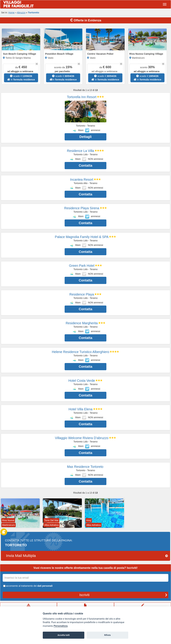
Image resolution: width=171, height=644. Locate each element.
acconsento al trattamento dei (28, 586)
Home (11, 13)
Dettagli (85, 137)
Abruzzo (21, 13)
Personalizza (61, 626)
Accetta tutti (64, 635)
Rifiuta (107, 635)
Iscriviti (123, 595)
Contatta (85, 165)
